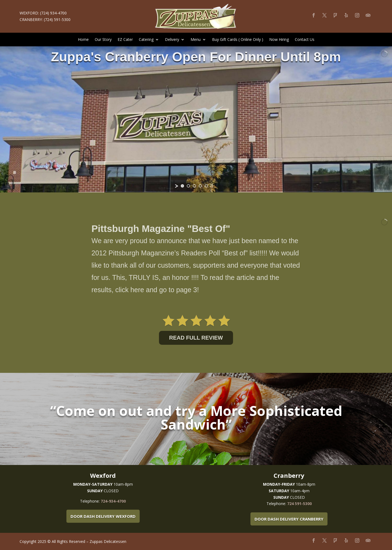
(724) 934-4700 (53, 13)
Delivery (172, 40)
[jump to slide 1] (182, 186)
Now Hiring (279, 40)
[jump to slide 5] (206, 186)
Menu (196, 40)
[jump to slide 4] (200, 186)
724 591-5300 (299, 504)
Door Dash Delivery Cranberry (289, 519)
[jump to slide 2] (188, 186)
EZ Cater (125, 40)
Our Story (103, 40)
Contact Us (305, 40)
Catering (146, 40)
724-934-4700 (113, 501)
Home (83, 40)
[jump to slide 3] (194, 186)
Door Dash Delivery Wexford (103, 516)
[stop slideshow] (212, 186)
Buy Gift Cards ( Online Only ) (238, 40)
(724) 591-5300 (57, 19)
